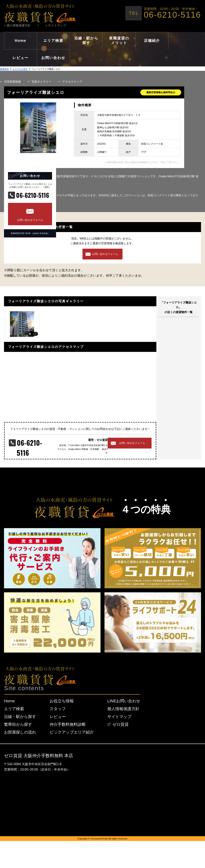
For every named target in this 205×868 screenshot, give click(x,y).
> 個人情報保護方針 (17, 25)
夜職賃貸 (4, 69)
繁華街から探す (18, 724)
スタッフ (58, 709)
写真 (41, 82)
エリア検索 (14, 709)
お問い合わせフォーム (30, 220)
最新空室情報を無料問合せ (161, 92)
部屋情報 (12, 82)
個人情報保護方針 (123, 709)
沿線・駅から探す (20, 717)
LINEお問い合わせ (124, 701)
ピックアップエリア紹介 (72, 732)
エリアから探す (20, 69)
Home (9, 701)
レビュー (58, 717)
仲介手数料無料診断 (68, 724)
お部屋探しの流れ (20, 732)
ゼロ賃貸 (121, 724)
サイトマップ (119, 717)
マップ (72, 82)
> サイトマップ (56, 25)
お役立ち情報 (62, 701)
